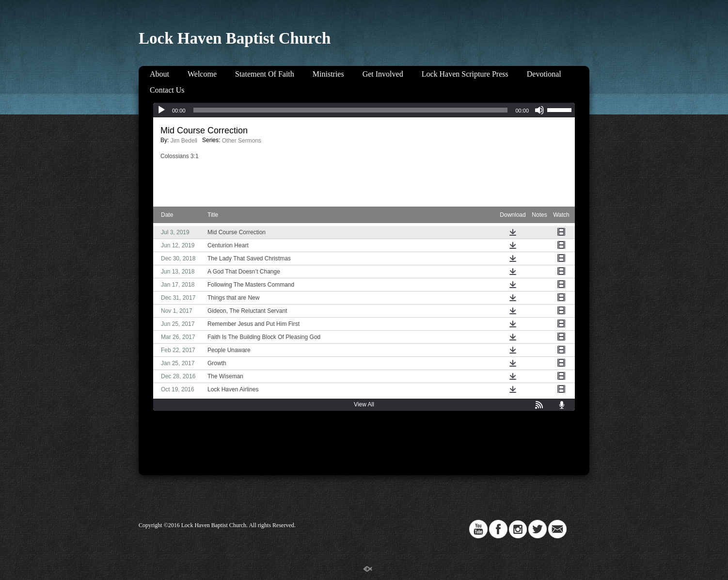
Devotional (544, 74)
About (159, 74)
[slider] (351, 110)
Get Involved (383, 74)
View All (364, 404)
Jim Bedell (184, 141)
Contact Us (167, 90)
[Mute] (539, 110)
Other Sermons (242, 141)
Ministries (328, 74)
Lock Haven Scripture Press (465, 74)
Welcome (202, 74)
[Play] (161, 110)
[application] (364, 110)
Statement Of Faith (265, 74)
